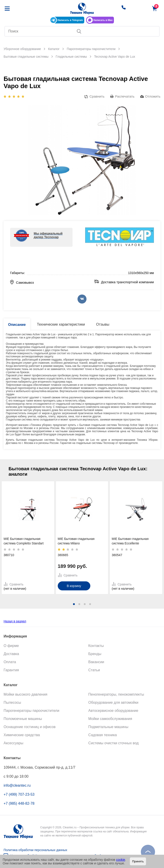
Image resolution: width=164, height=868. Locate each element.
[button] (74, 604)
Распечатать (125, 96)
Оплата (10, 662)
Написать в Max (103, 20)
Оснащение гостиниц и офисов (30, 727)
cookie (121, 860)
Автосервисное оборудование (113, 711)
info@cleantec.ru (17, 785)
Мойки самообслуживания (110, 719)
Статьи (94, 670)
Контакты (96, 646)
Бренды (95, 654)
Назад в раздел (15, 621)
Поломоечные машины (23, 719)
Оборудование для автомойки (113, 702)
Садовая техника (103, 735)
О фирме (11, 646)
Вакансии (96, 662)
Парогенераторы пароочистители (31, 711)
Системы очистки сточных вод (113, 743)
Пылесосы (12, 702)
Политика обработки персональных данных (35, 850)
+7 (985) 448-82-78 (19, 803)
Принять (138, 861)
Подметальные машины (108, 727)
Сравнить (97, 96)
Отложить (153, 96)
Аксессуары (13, 743)
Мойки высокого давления (25, 694)
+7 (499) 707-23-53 (19, 794)
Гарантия (11, 670)
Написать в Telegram (70, 20)
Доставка (11, 654)
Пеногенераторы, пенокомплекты (116, 694)
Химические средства (22, 735)
